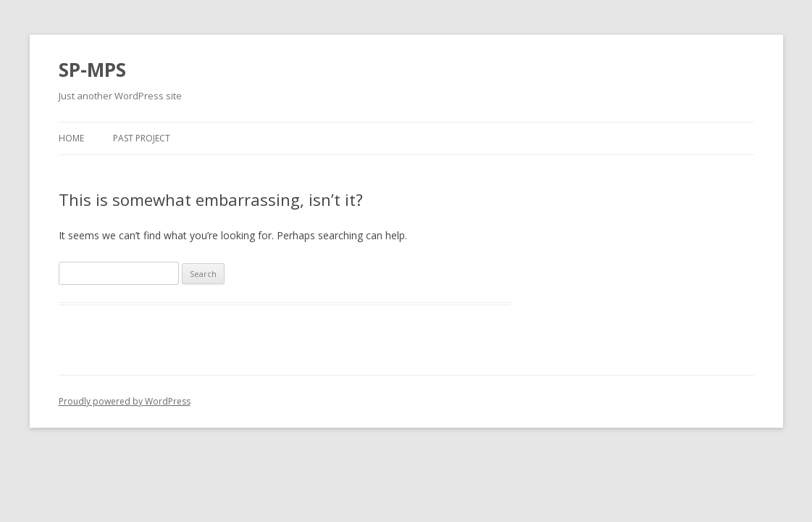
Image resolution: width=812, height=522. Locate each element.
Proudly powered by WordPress (125, 401)
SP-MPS (92, 70)
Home (71, 138)
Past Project (142, 138)
